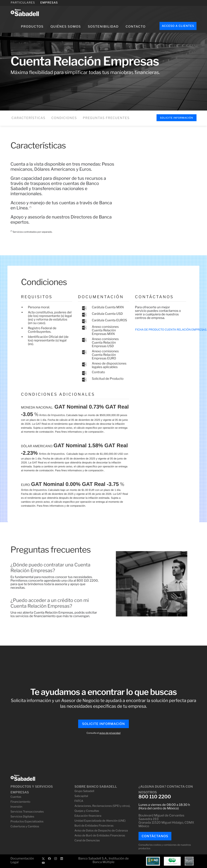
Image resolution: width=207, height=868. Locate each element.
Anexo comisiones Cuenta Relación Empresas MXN (105, 330)
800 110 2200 (155, 797)
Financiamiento (20, 802)
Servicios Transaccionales (27, 812)
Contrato (98, 372)
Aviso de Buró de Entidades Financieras (100, 836)
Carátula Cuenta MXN (108, 307)
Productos (32, 27)
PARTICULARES (23, 3)
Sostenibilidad (103, 27)
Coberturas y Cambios (25, 826)
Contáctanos (155, 836)
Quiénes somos (66, 27)
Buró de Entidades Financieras (94, 826)
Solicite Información (177, 118)
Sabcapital (81, 796)
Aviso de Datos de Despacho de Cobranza (101, 831)
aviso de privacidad (110, 733)
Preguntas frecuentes (106, 118)
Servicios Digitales (22, 817)
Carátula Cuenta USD (107, 314)
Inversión (16, 807)
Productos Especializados (27, 822)
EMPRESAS (49, 3)
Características (28, 118)
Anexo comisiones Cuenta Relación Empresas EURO (105, 355)
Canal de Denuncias (87, 840)
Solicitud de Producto (108, 379)
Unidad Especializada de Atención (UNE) (100, 821)
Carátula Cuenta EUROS (109, 320)
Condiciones (64, 118)
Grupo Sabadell (84, 791)
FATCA (79, 801)
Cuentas (16, 797)
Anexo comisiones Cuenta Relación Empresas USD (105, 343)
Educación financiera (88, 816)
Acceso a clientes (178, 26)
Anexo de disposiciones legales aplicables (109, 365)
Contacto (136, 27)
